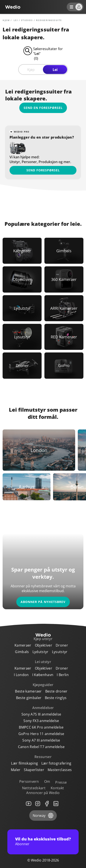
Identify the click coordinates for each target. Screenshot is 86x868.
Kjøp (31, 70)
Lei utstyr (43, 662)
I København (43, 675)
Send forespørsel (43, 170)
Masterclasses (60, 770)
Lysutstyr (60, 652)
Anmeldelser (43, 708)
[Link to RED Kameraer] (64, 337)
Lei (55, 70)
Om (47, 781)
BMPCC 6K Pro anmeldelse (41, 727)
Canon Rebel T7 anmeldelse (41, 747)
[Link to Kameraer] (22, 251)
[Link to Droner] (22, 365)
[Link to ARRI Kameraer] (64, 308)
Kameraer (23, 645)
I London (21, 675)
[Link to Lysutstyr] (22, 337)
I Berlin (63, 675)
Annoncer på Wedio (43, 793)
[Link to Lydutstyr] (22, 308)
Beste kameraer (28, 691)
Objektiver (44, 645)
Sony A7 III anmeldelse (41, 740)
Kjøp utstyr (43, 639)
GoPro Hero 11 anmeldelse (41, 734)
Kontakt (57, 788)
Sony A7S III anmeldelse (41, 714)
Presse (61, 782)
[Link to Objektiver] (22, 279)
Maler (16, 770)
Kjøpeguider (43, 685)
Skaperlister (34, 770)
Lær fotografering (56, 763)
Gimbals (22, 652)
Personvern (29, 781)
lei (16, 20)
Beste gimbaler (29, 698)
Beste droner (56, 691)
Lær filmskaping (24, 763)
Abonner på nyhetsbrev (43, 602)
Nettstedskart (34, 788)
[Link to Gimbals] (64, 251)
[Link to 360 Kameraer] (64, 279)
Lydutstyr (41, 652)
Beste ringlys (56, 698)
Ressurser (43, 757)
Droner (62, 645)
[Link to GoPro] (64, 365)
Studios (27, 20)
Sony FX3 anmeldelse (41, 721)
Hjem (6, 20)
